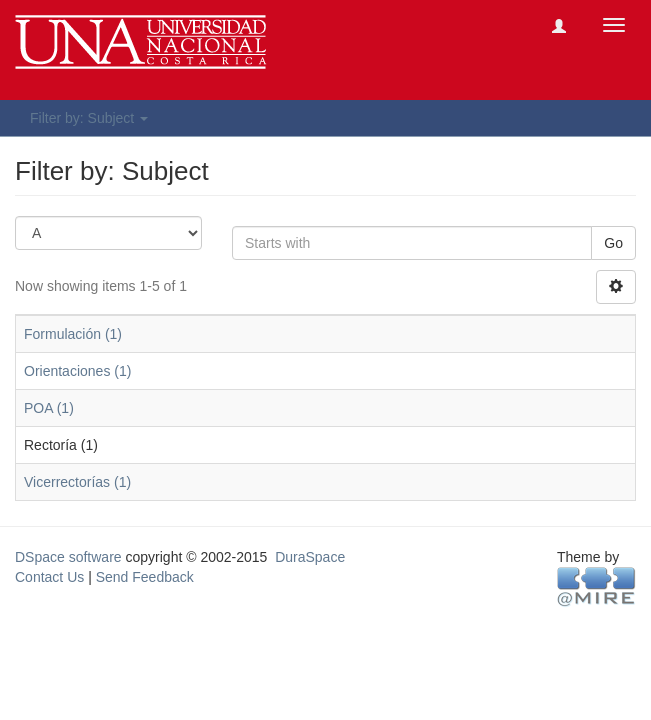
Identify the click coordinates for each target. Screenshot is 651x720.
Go (613, 243)
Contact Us (49, 577)
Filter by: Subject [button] (89, 118)
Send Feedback (145, 577)
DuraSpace (310, 557)
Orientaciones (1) (77, 371)
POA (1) (49, 408)
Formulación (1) (73, 334)
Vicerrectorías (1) (77, 482)
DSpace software (68, 557)
